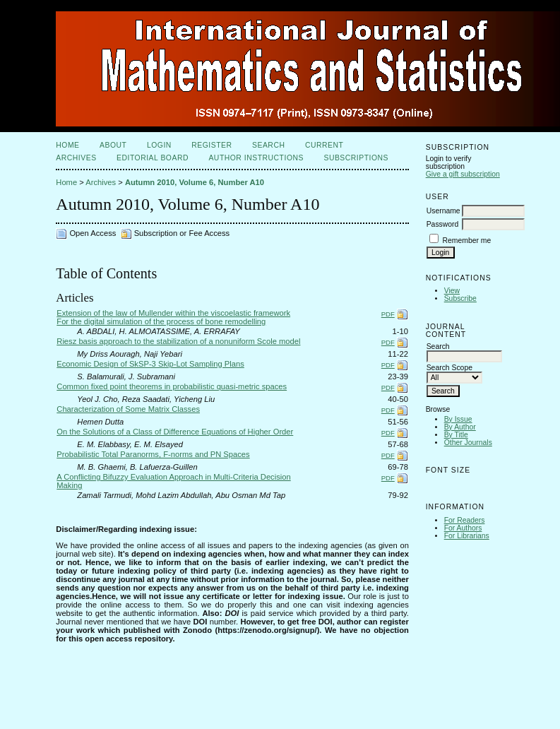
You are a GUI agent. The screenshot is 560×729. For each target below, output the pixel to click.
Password (443, 224)
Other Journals (468, 443)
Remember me (467, 241)
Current (324, 145)
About (113, 145)
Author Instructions (256, 158)
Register (212, 145)
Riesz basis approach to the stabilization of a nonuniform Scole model (178, 341)
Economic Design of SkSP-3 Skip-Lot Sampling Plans (150, 364)
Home (67, 145)
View (452, 291)
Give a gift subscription (463, 174)
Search (268, 145)
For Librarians (467, 536)
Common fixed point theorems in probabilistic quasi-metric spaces (172, 386)
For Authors (463, 528)
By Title (456, 435)
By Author (460, 427)
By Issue (458, 419)
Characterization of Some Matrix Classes (128, 409)
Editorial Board (153, 158)
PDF (388, 314)
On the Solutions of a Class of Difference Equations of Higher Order (175, 432)
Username (443, 211)
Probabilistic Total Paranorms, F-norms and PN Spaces (153, 454)
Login (159, 145)
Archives (76, 158)
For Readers (465, 520)
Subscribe (460, 298)
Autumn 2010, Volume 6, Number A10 (195, 182)
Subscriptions (356, 158)
